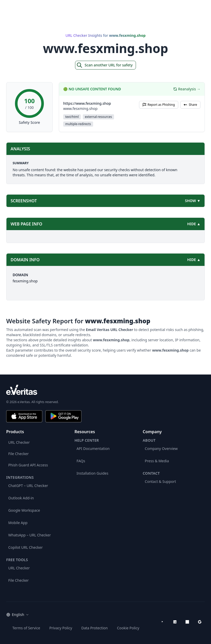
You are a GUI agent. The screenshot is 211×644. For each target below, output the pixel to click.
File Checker (18, 454)
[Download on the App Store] (24, 416)
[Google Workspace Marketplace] (200, 622)
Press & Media (157, 461)
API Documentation (93, 449)
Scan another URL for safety (104, 65)
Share (190, 105)
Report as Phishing (159, 105)
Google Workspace (24, 510)
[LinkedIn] (175, 622)
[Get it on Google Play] (63, 416)
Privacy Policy (61, 628)
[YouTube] (163, 622)
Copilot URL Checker (26, 547)
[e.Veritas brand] (105, 390)
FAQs (81, 461)
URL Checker (19, 442)
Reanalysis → (187, 89)
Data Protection (95, 628)
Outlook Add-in (21, 498)
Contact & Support (160, 481)
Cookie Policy (128, 628)
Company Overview (161, 449)
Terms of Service (26, 628)
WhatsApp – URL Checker (30, 535)
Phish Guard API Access (28, 465)
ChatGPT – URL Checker (28, 486)
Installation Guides (92, 473)
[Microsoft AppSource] (187, 622)
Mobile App (18, 523)
